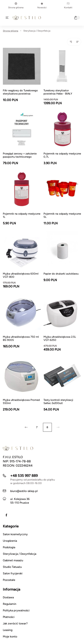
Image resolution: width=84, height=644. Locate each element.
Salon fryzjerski (13, 573)
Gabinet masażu (13, 560)
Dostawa (8, 597)
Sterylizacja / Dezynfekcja (37, 31)
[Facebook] (6, 515)
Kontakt (68, 6)
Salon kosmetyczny (15, 534)
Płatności (9, 617)
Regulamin (10, 604)
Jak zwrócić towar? (15, 623)
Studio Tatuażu (12, 567)
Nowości (42, 6)
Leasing (8, 630)
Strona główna (16, 6)
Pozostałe (9, 580)
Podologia (9, 547)
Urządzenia (10, 541)
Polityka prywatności (16, 610)
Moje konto (10, 637)
